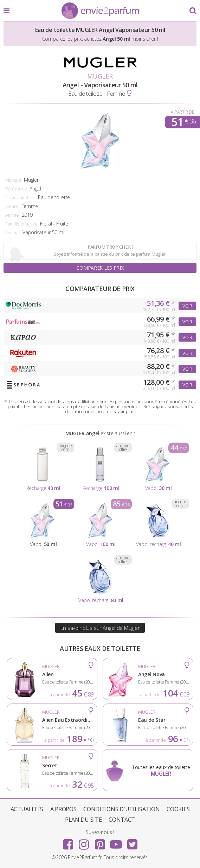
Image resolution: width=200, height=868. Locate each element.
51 (184, 122)
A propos (63, 809)
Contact (122, 820)
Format (12, 233)
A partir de (182, 112)
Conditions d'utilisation (121, 809)
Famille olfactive (21, 224)
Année (12, 215)
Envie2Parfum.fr (100, 11)
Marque (13, 180)
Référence (16, 189)
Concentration (20, 197)
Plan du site (83, 820)
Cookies (178, 809)
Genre (12, 206)
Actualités (27, 809)
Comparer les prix (100, 268)
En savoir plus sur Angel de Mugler (100, 628)
